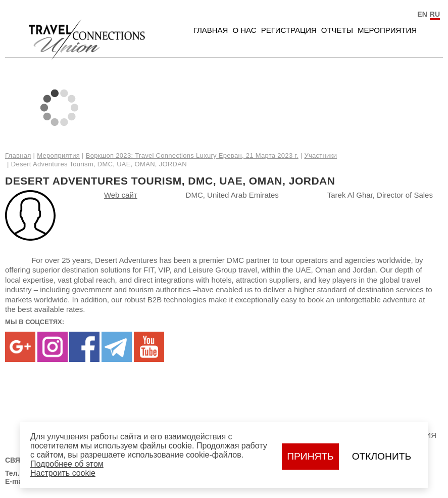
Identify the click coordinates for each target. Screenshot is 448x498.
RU (435, 14)
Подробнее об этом (67, 464)
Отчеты (337, 30)
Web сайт (121, 195)
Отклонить (382, 456)
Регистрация (289, 30)
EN (422, 14)
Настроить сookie (63, 473)
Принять (310, 456)
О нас (244, 30)
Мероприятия (387, 30)
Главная (211, 30)
